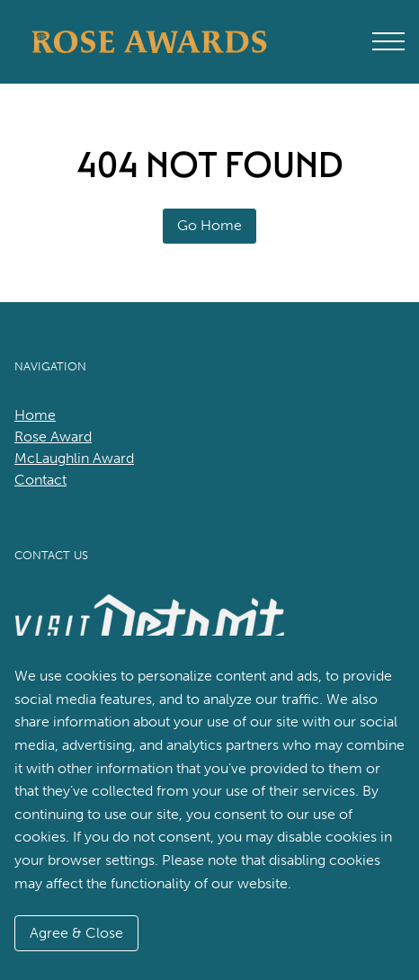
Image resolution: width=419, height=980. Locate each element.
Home (35, 415)
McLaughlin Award (74, 458)
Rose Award (53, 437)
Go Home (209, 225)
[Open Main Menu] (388, 41)
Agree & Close (76, 933)
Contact (40, 480)
